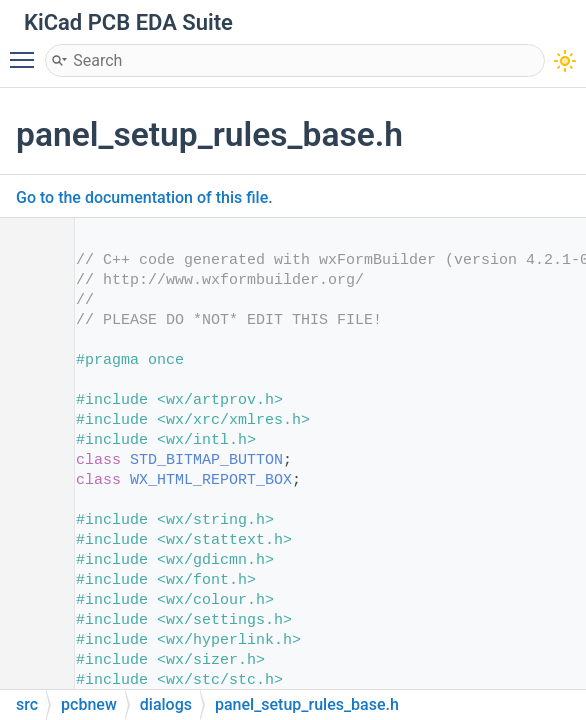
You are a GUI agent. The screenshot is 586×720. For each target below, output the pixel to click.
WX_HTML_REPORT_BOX (211, 480)
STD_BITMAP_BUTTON (206, 460)
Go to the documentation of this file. (144, 197)
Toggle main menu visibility (27, 51)
